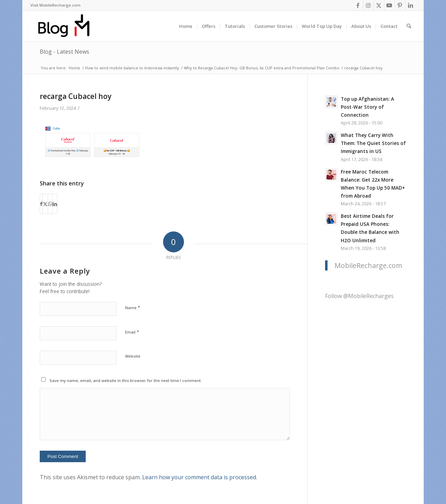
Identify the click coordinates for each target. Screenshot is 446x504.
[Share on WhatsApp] (50, 204)
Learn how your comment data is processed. (200, 477)
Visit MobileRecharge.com (55, 5)
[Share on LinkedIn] (55, 204)
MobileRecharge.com (368, 265)
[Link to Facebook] (358, 5)
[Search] (409, 26)
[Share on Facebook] (41, 204)
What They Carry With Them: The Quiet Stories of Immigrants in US (373, 143)
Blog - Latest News (64, 52)
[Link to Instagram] (368, 5)
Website (133, 356)
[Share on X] (45, 204)
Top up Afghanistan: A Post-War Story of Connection (367, 107)
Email (132, 332)
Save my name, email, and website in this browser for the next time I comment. (126, 380)
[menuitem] (55, 5)
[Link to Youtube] (389, 5)
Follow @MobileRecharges (359, 296)
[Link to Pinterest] (400, 5)
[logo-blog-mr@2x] (68, 26)
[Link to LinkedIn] (410, 5)
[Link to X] (379, 5)
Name (133, 307)
